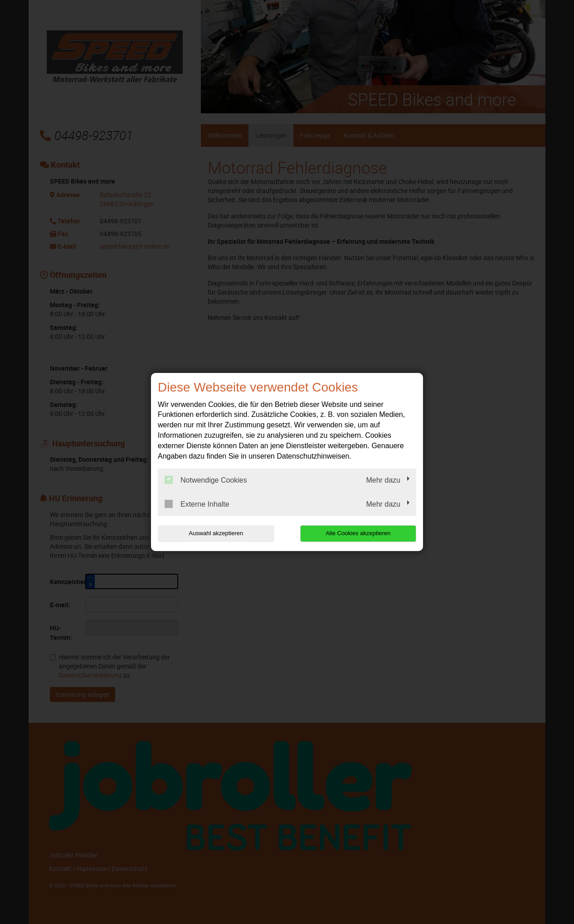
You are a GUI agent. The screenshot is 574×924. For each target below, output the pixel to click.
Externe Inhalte (197, 504)
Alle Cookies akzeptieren (358, 533)
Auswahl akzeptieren (216, 533)
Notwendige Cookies (206, 480)
